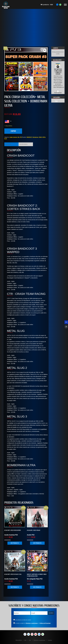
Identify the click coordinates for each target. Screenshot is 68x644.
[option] (58, 78)
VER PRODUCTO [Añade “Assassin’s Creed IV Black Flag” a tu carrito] (15, 587)
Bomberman (35, 137)
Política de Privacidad (45, 623)
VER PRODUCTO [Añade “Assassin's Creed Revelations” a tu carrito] (15, 543)
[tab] (12, 144)
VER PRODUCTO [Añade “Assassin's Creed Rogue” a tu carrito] (37, 543)
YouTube (36, 634)
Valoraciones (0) (23, 144)
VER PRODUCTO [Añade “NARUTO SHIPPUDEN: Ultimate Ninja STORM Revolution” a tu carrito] (37, 587)
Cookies (50, 640)
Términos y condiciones (32, 623)
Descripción (8, 144)
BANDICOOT (29, 137)
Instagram (32, 634)
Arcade (11, 137)
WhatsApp (43, 634)
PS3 (21, 137)
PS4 (30, 640)
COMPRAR (13, 131)
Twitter (29, 634)
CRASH (40, 137)
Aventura (15, 137)
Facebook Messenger (39, 634)
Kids (19, 137)
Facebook (25, 634)
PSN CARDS (19, 640)
